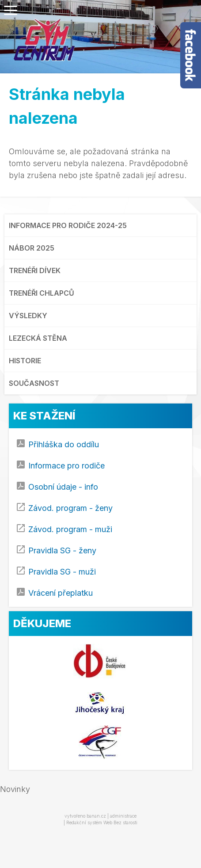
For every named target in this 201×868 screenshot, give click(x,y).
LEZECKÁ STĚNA (38, 338)
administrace (123, 816)
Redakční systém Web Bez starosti (102, 822)
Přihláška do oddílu (64, 444)
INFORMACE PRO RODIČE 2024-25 (68, 225)
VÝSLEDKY (28, 316)
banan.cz (96, 816)
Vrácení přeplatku (61, 593)
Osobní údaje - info (63, 487)
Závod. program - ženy (70, 508)
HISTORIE (25, 361)
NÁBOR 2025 (32, 248)
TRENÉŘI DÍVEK (35, 270)
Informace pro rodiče (66, 466)
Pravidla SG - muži (62, 572)
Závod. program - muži (70, 529)
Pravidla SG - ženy (62, 550)
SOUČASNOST (34, 383)
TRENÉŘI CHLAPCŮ (42, 293)
